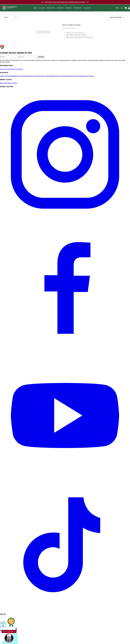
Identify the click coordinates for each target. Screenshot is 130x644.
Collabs (42, 8)
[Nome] (9, 57)
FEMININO (60, 8)
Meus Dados (4, 83)
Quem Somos (4, 69)
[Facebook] (65, 350)
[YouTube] (65, 480)
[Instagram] (65, 219)
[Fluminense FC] (12, 49)
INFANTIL (69, 8)
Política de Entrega (34, 76)
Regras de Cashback (21, 76)
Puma (35, 8)
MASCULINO (51, 8)
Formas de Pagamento (61, 76)
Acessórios (78, 8)
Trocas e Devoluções (47, 76)
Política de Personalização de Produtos (81, 76)
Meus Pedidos (13, 83)
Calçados (87, 8)
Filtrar (11, 17)
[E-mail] (28, 57)
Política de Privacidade (7, 76)
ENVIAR (41, 57)
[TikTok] (65, 611)
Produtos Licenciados (16, 69)
